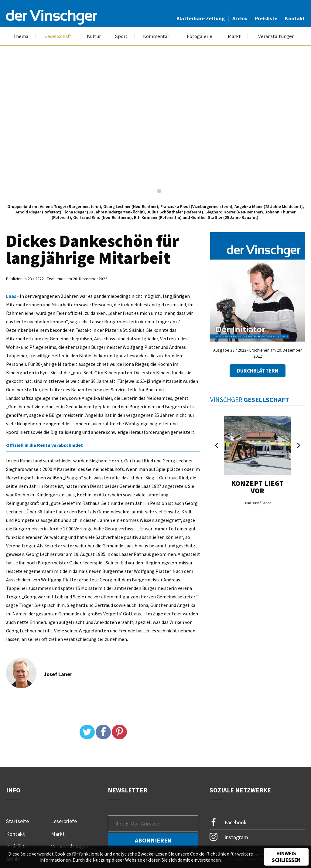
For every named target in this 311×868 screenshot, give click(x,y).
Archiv (240, 19)
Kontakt (295, 19)
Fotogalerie (200, 36)
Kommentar (156, 36)
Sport (121, 36)
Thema (21, 36)
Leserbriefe (64, 821)
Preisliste (266, 19)
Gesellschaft (58, 36)
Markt (234, 36)
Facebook (228, 822)
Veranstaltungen (276, 36)
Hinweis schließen (286, 857)
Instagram (229, 837)
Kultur (94, 36)
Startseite (17, 821)
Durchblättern (258, 371)
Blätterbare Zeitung (201, 19)
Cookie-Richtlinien (210, 854)
